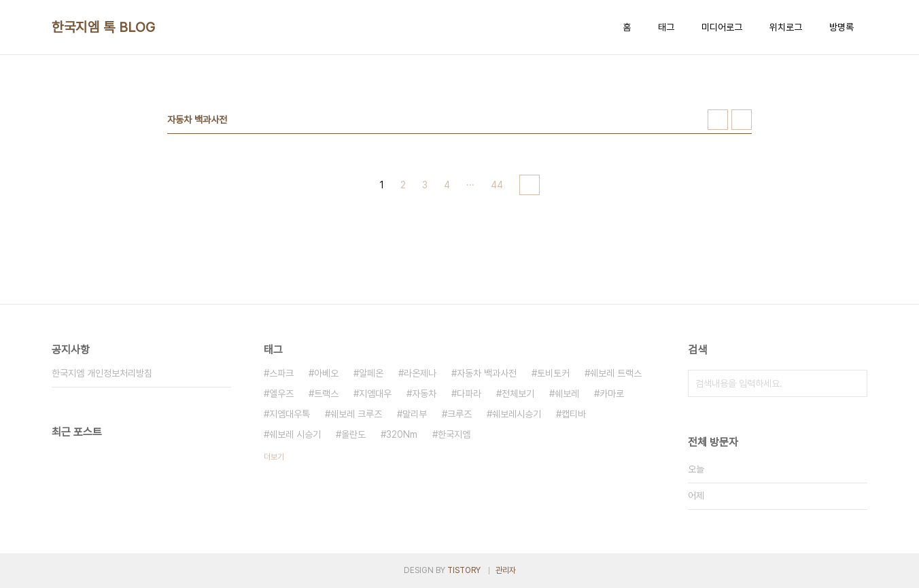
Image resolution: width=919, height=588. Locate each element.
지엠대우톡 (290, 414)
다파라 (469, 394)
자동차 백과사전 (487, 373)
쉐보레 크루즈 (356, 414)
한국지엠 (454, 434)
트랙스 (326, 394)
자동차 (424, 394)
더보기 (274, 457)
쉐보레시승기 (517, 414)
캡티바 (574, 414)
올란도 (353, 434)
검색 (854, 383)
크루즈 (459, 414)
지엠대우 (375, 394)
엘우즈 (281, 394)
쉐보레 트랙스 (616, 373)
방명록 (842, 27)
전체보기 (518, 394)
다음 (530, 185)
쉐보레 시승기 (295, 434)
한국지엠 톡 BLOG (104, 27)
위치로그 (786, 27)
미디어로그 (722, 27)
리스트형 (742, 120)
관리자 (506, 570)
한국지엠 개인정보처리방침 (102, 373)
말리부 (415, 414)
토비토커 (553, 373)
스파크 (281, 373)
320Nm (402, 434)
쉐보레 (567, 394)
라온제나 (420, 373)
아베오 (326, 373)
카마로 (612, 394)
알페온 (371, 373)
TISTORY (464, 570)
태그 (666, 27)
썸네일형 (718, 120)
